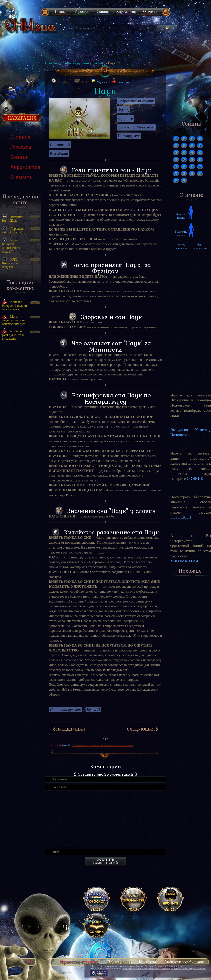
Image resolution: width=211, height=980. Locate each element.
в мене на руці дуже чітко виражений (13, 335)
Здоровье (125, 118)
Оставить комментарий (105, 861)
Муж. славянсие (181, 246)
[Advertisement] (191, 318)
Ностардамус (129, 136)
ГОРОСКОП (181, 517)
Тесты (46, 962)
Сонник (103, 12)
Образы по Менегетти (136, 127)
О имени (150, 12)
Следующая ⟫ (142, 729)
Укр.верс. (100, 81)
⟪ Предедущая (69, 729)
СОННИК (195, 478)
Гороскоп (82, 12)
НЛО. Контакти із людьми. (10, 263)
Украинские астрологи (79, 962)
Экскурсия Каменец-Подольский (191, 432)
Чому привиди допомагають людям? (11, 246)
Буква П (98, 63)
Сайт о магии (96, 966)
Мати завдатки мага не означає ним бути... (15, 320)
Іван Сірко (124, 82)
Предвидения (119, 962)
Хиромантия (126, 12)
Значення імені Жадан (13, 219)
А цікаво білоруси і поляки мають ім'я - (15, 306)
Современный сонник (136, 101)
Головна (51, 63)
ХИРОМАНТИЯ (184, 561)
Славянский (60, 145)
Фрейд (123, 110)
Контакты (147, 962)
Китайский (59, 153)
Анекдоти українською (184, 962)
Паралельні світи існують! (14, 230)
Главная (61, 12)
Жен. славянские (200, 246)
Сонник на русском (75, 63)
